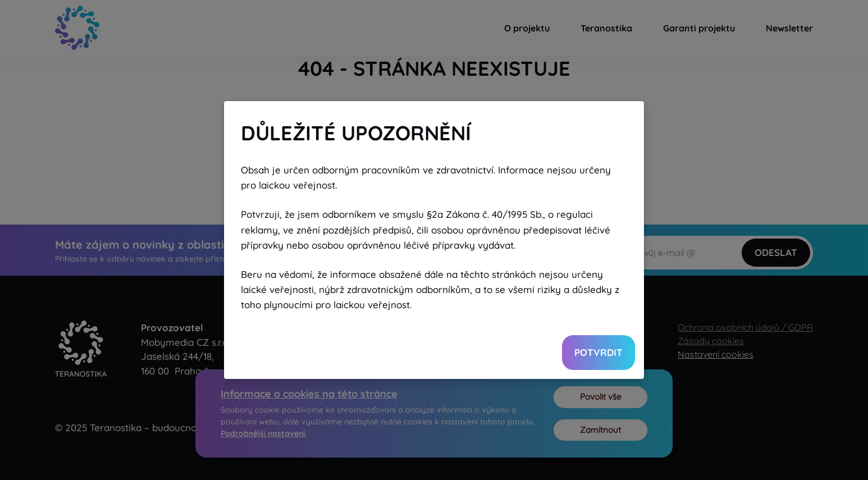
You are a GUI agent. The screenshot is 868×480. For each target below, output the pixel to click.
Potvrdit (599, 352)
